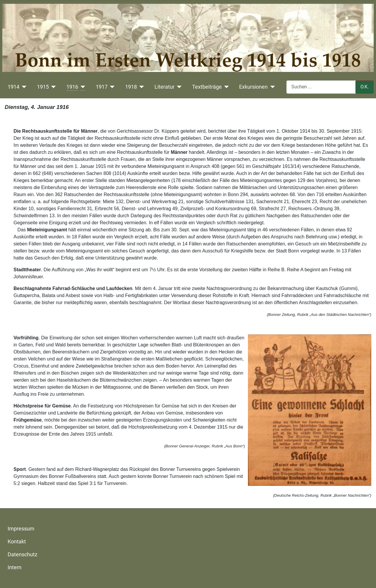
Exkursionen (253, 87)
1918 (131, 87)
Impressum (21, 529)
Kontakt (17, 542)
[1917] (111, 87)
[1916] (82, 87)
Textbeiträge (207, 87)
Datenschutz (22, 555)
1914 (14, 87)
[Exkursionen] (271, 87)
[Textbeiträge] (225, 87)
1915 (43, 87)
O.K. (365, 87)
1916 (72, 87)
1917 (102, 87)
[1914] (23, 87)
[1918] (141, 87)
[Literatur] (178, 87)
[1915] (52, 87)
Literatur (164, 87)
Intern (15, 567)
